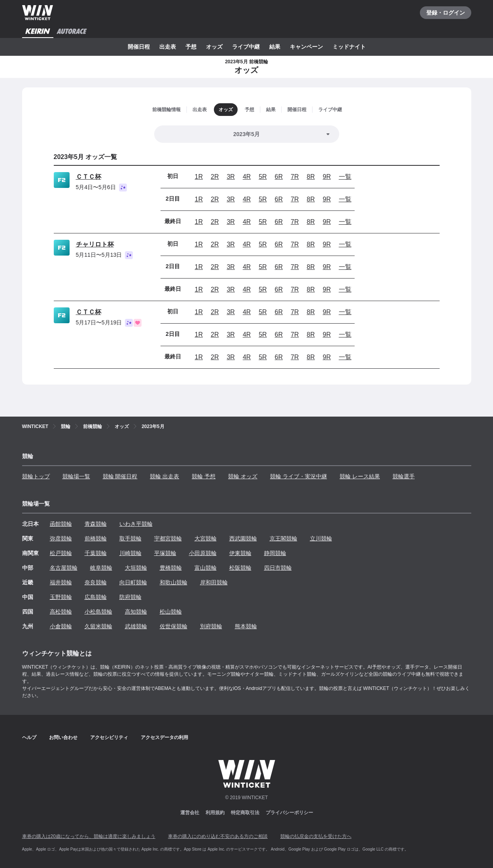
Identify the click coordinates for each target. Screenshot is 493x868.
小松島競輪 (98, 612)
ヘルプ (29, 737)
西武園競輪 (243, 538)
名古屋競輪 (64, 568)
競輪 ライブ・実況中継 (298, 476)
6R (279, 177)
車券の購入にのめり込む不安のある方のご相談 (218, 836)
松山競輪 (171, 612)
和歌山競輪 (174, 582)
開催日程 (139, 47)
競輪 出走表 (164, 476)
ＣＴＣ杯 (89, 177)
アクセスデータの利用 (164, 737)
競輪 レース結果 (360, 476)
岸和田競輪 (214, 582)
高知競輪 (136, 612)
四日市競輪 (278, 568)
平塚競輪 (165, 553)
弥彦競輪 (61, 538)
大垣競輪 (136, 568)
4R (247, 177)
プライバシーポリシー (289, 813)
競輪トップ (36, 476)
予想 (191, 47)
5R (263, 177)
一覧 (345, 177)
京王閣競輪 (283, 538)
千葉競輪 (96, 553)
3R (230, 177)
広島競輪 (96, 597)
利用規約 (215, 813)
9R (327, 177)
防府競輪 (130, 597)
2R (215, 177)
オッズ (214, 47)
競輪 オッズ (243, 476)
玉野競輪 (61, 597)
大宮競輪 (206, 538)
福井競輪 (61, 582)
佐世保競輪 (174, 626)
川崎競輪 (130, 553)
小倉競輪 (61, 626)
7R (295, 177)
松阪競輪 (240, 568)
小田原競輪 (203, 553)
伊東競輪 (240, 553)
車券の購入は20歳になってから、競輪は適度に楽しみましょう (89, 836)
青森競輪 (96, 524)
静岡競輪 (275, 553)
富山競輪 (206, 568)
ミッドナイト (349, 47)
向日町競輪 (133, 582)
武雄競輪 (136, 626)
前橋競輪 (96, 538)
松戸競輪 (61, 553)
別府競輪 (211, 626)
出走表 (168, 47)
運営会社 (190, 813)
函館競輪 (61, 524)
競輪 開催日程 (120, 476)
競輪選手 (404, 476)
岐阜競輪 (101, 568)
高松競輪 (61, 612)
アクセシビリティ (109, 737)
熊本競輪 (246, 626)
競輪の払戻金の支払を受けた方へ (316, 836)
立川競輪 (321, 538)
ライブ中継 (246, 47)
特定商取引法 (245, 813)
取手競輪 (130, 538)
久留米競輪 (98, 626)
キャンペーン (306, 47)
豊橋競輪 (171, 568)
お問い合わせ (63, 737)
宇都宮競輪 (168, 538)
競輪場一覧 (76, 476)
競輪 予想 (204, 476)
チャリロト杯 (95, 244)
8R (311, 177)
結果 (275, 47)
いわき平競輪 (136, 524)
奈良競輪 (96, 582)
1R (199, 177)
